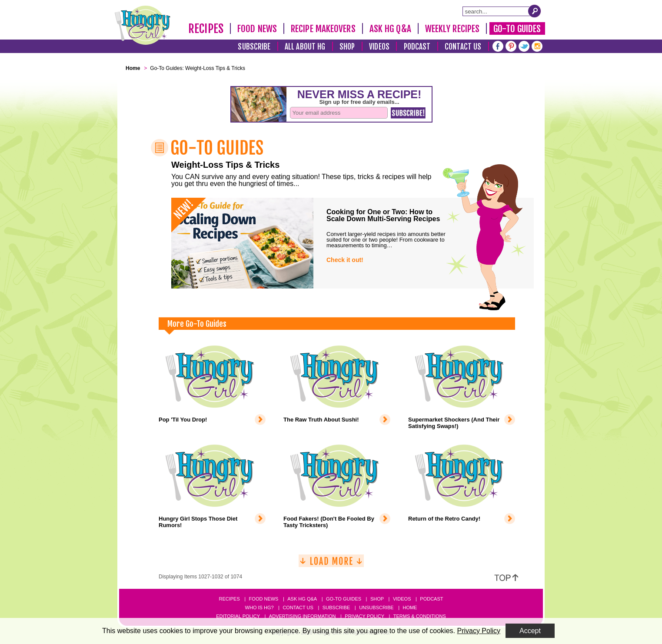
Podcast (417, 47)
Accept (530, 631)
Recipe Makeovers (323, 29)
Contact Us (463, 47)
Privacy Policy (364, 616)
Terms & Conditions (420, 616)
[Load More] (331, 564)
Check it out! (345, 260)
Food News (257, 29)
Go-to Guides (344, 599)
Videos (379, 47)
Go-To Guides (517, 29)
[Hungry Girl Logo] (143, 25)
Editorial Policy (238, 616)
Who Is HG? (259, 607)
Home (410, 607)
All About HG (305, 47)
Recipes (206, 29)
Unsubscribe (376, 607)
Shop (347, 47)
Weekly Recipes (452, 29)
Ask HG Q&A (390, 29)
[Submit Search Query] (535, 11)
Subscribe (254, 47)
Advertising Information (303, 616)
